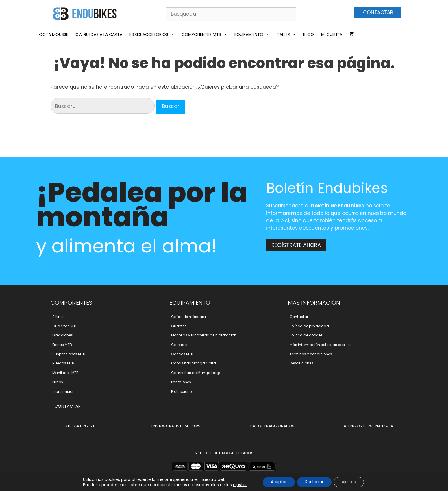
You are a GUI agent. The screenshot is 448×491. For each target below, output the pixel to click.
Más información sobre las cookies (321, 345)
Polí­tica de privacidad (309, 326)
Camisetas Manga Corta (194, 363)
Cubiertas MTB (65, 326)
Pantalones (181, 382)
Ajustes (351, 482)
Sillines (58, 317)
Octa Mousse (54, 34)
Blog (309, 34)
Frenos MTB (62, 345)
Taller (288, 34)
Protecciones (182, 392)
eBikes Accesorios (153, 34)
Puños (58, 382)
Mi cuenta (332, 34)
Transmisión (63, 392)
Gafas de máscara (188, 317)
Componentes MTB (206, 34)
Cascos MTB (182, 354)
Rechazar (314, 482)
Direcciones (63, 335)
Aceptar (277, 482)
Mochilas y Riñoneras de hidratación (204, 335)
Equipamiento (253, 34)
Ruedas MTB (63, 363)
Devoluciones (301, 363)
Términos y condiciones (311, 354)
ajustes (238, 485)
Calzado (179, 345)
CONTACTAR (378, 12)
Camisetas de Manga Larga (196, 373)
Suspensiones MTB (69, 354)
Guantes (179, 326)
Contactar (299, 317)
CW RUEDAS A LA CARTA (99, 34)
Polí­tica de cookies (306, 335)
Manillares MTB (65, 373)
